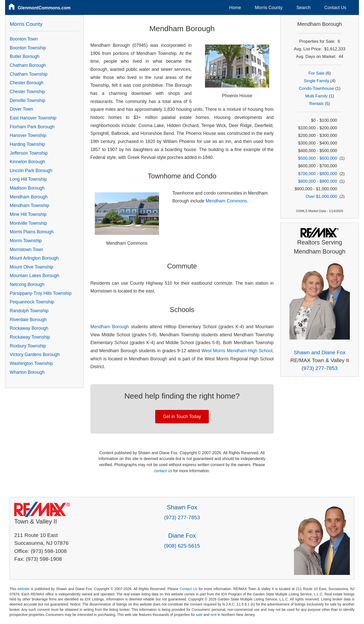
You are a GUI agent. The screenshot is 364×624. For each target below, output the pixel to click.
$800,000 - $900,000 (317, 181)
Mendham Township (30, 205)
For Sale (316, 73)
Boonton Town (24, 39)
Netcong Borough (27, 284)
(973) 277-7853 (320, 368)
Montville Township (28, 223)
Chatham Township (29, 74)
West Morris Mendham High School (237, 351)
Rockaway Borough (29, 328)
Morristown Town (27, 249)
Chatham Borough (28, 65)
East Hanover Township (33, 118)
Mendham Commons (226, 201)
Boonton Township (28, 48)
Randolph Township (29, 311)
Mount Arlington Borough (34, 258)
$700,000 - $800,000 (317, 174)
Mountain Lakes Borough (35, 276)
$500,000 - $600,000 (317, 158)
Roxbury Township (28, 346)
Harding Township (28, 144)
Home (235, 8)
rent (213, 615)
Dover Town (22, 109)
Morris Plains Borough (32, 232)
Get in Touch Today (182, 417)
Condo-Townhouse (316, 88)
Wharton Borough (27, 372)
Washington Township (31, 363)
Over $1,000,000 (321, 196)
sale (199, 615)
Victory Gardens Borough (35, 355)
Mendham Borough (110, 327)
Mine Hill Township (28, 214)
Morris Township (26, 241)
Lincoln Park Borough (31, 171)
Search (303, 8)
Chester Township (28, 92)
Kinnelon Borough (28, 162)
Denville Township (28, 100)
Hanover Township (28, 135)
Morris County (269, 8)
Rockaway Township (30, 337)
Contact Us (335, 8)
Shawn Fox (182, 507)
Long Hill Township (28, 179)
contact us (163, 471)
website (24, 589)
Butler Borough (25, 56)
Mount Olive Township (32, 267)
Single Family (316, 81)
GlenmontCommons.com (44, 8)
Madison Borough (27, 188)
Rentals (317, 104)
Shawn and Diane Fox (320, 352)
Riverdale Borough (28, 320)
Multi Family (316, 96)
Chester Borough (27, 83)
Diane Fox (182, 536)
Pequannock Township (32, 302)
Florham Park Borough (32, 127)
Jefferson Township (29, 153)
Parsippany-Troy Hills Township (41, 293)
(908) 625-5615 (182, 546)
